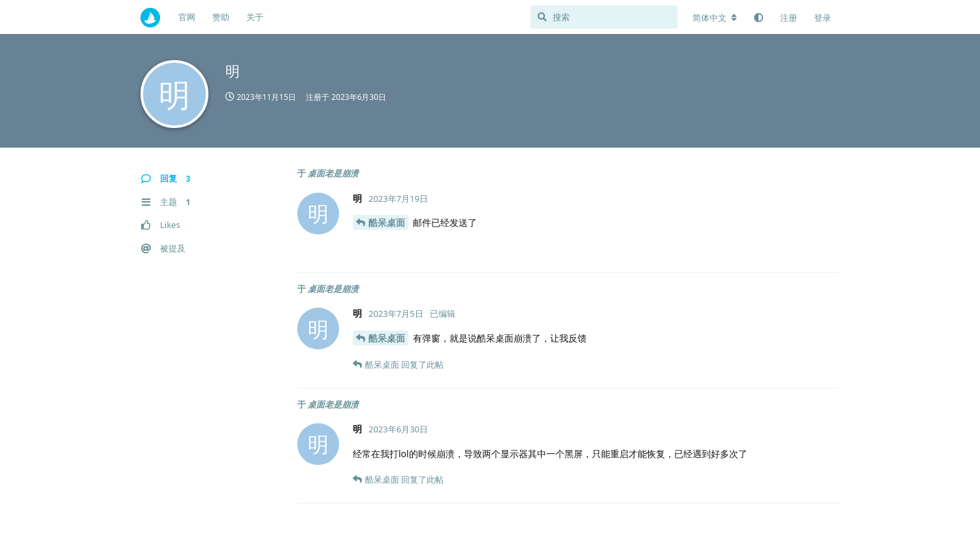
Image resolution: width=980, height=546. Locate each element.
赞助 (221, 17)
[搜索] (604, 17)
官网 (187, 17)
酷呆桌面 (387, 222)
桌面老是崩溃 (333, 173)
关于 (255, 17)
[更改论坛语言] (715, 18)
